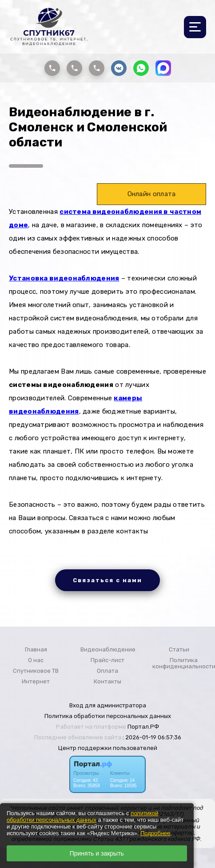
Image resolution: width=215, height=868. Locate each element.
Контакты (107, 682)
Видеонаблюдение (108, 650)
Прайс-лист (107, 660)
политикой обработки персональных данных (82, 817)
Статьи (179, 650)
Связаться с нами (107, 580)
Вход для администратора (108, 705)
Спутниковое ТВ (36, 671)
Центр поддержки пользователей (108, 748)
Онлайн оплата (152, 194)
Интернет (36, 682)
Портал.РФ (143, 727)
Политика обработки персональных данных (108, 716)
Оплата (107, 671)
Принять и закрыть (97, 853)
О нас (36, 660)
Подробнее (155, 833)
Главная (36, 650)
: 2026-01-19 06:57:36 (152, 737)
